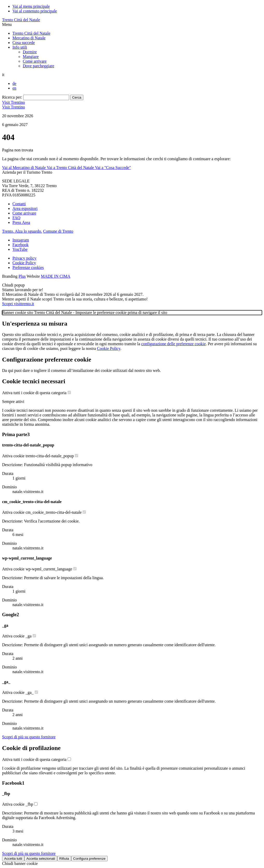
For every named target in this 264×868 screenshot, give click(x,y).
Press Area (21, 222)
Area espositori (25, 208)
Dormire (30, 52)
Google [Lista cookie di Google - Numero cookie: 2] (10, 615)
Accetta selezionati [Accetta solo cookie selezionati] (41, 859)
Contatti (19, 204)
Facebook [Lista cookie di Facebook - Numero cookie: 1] (13, 783)
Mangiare (31, 57)
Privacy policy (24, 258)
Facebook (20, 245)
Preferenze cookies (28, 267)
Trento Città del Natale (21, 20)
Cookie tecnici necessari (34, 381)
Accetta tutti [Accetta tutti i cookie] (13, 859)
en (14, 88)
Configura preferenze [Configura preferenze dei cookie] (89, 859)
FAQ (16, 218)
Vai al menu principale (31, 6)
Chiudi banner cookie (20, 863)
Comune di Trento (58, 231)
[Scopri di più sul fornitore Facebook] (29, 853)
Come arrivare (35, 61)
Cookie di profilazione (31, 748)
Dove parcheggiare (38, 66)
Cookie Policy (24, 263)
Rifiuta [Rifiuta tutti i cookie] (64, 859)
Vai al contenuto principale (35, 11)
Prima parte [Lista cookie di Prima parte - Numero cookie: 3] (16, 434)
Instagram (21, 240)
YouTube (20, 249)
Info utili (20, 47)
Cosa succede (24, 43)
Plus (22, 276)
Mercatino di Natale (29, 38)
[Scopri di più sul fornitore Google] (29, 737)
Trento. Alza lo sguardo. (22, 231)
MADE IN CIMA (56, 276)
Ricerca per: (12, 97)
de (14, 83)
